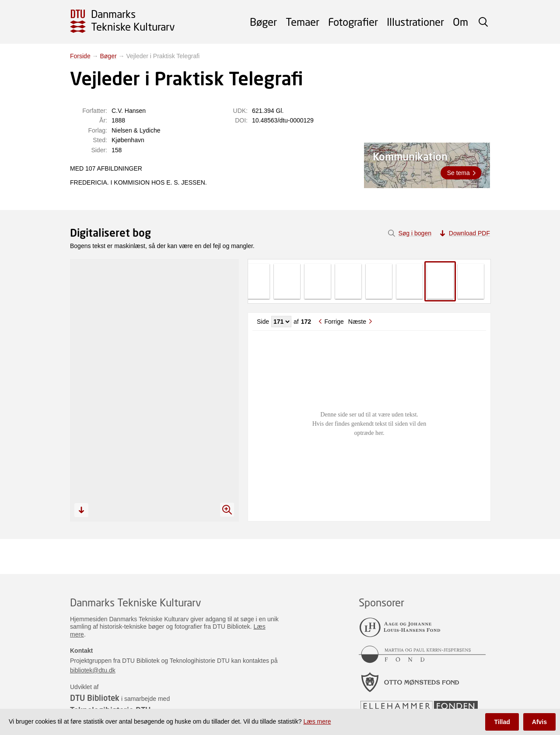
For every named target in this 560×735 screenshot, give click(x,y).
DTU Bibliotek (95, 698)
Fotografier (353, 22)
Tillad (502, 722)
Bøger (263, 22)
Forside (80, 56)
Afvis (539, 722)
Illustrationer (415, 22)
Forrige (334, 322)
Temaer (303, 22)
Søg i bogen (415, 233)
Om (460, 22)
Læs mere (317, 721)
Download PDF (469, 233)
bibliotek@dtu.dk (93, 670)
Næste (357, 322)
